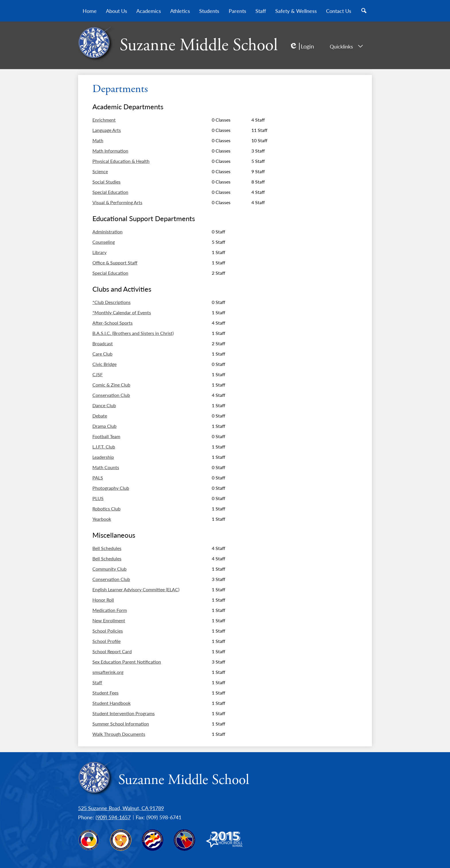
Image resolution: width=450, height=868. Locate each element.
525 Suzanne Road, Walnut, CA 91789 (121, 808)
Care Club (102, 354)
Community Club (109, 569)
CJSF (98, 374)
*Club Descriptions (111, 302)
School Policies (108, 631)
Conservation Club (111, 395)
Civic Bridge (104, 364)
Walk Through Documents (119, 734)
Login (302, 46)
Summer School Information (121, 724)
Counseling (104, 242)
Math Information (110, 151)
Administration (107, 232)
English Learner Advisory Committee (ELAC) (136, 590)
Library (99, 252)
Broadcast (103, 344)
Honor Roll (103, 600)
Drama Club (104, 426)
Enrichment (104, 120)
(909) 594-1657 (113, 817)
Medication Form (110, 610)
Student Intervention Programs (124, 713)
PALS (98, 478)
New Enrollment (109, 621)
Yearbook (102, 519)
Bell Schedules (107, 548)
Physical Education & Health (121, 161)
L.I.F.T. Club (104, 447)
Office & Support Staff (115, 263)
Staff (97, 682)
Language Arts (107, 130)
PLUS (98, 498)
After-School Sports (113, 323)
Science (100, 171)
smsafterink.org (108, 672)
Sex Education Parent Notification (127, 662)
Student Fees (105, 693)
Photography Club (111, 488)
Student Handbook (111, 703)
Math (98, 141)
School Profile (106, 641)
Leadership (103, 457)
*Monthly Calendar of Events (122, 313)
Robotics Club (106, 509)
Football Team (106, 436)
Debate (100, 416)
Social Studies (106, 182)
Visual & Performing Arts (117, 202)
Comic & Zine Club (111, 385)
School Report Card (112, 652)
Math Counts (106, 467)
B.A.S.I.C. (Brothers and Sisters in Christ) (133, 333)
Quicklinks (346, 46)
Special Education (110, 192)
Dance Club (104, 405)
